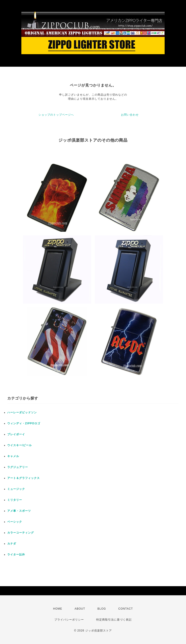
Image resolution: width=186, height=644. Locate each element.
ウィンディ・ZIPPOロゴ (24, 423)
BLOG (102, 609)
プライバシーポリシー (69, 620)
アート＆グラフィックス (24, 478)
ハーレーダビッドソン (22, 412)
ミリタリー (15, 500)
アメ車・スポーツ (19, 511)
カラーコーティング (21, 533)
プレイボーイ (16, 434)
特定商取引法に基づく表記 (114, 620)
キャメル (13, 456)
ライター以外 (16, 555)
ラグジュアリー (18, 467)
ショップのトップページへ (56, 115)
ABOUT (80, 609)
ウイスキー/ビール (20, 445)
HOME (58, 609)
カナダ (12, 544)
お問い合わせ (130, 115)
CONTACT (126, 609)
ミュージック (16, 489)
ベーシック (15, 522)
